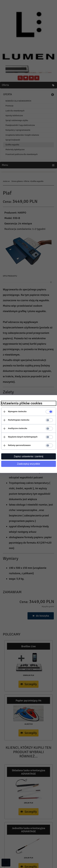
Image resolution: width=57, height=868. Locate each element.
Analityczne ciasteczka (18, 428)
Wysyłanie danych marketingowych (23, 437)
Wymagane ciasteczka (17, 412)
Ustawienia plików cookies (22, 403)
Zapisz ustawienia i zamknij (29, 456)
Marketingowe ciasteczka (19, 420)
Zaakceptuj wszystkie (28, 464)
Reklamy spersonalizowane (19, 445)
